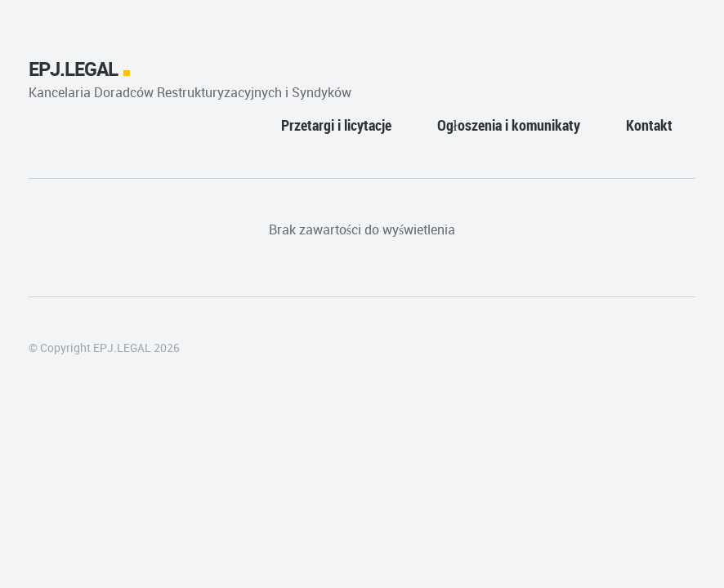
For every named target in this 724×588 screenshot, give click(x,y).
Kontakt (649, 125)
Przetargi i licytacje (336, 125)
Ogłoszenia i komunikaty (509, 125)
